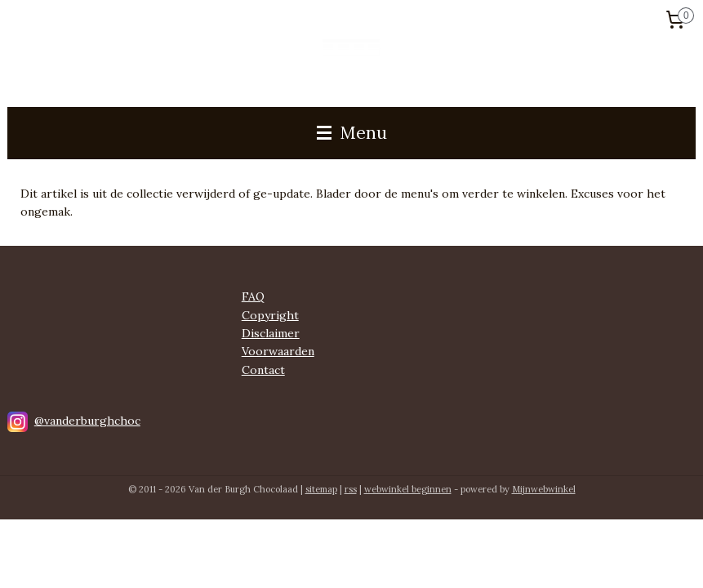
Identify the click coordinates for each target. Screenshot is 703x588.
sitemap (321, 489)
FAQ (253, 296)
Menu (352, 133)
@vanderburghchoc (87, 421)
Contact (263, 370)
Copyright (270, 315)
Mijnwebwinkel (544, 489)
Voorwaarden (278, 351)
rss (351, 489)
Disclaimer (271, 333)
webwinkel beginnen (408, 489)
